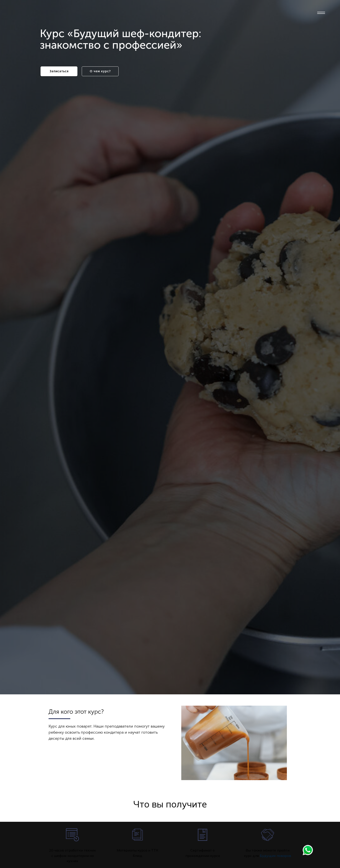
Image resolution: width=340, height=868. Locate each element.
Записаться (59, 71)
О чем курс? (100, 71)
